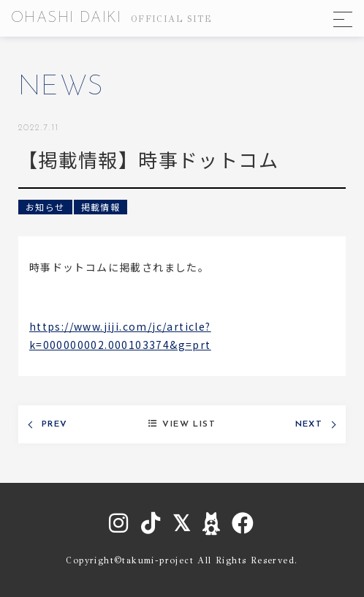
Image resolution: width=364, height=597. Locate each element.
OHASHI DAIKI (111, 18)
